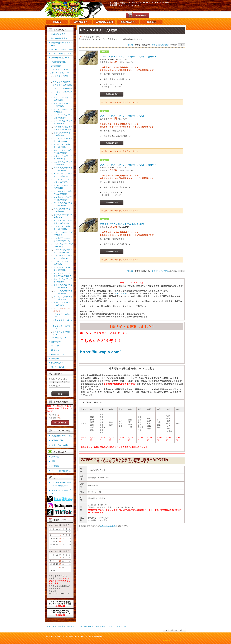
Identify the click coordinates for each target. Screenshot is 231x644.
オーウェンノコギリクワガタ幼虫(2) (63, 146)
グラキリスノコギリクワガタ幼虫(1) (63, 169)
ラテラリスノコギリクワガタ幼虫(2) (63, 292)
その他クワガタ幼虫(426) (61, 333)
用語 (53, 461)
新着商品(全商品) (59, 34)
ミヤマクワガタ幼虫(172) (61, 327)
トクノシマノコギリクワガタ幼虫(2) (63, 116)
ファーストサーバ (180, 640)
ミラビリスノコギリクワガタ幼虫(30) (63, 286)
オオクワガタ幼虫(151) (60, 77)
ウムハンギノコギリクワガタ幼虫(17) (63, 140)
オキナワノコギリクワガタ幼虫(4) (63, 105)
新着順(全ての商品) (160, 45)
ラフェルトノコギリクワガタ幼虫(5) (63, 298)
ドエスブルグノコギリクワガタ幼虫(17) (63, 222)
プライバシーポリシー (117, 626)
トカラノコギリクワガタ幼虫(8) (63, 111)
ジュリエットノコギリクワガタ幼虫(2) (63, 198)
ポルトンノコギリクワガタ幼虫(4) (63, 280)
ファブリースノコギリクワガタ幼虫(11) (63, 251)
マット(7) (55, 346)
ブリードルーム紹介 (60, 445)
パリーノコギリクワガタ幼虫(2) (63, 233)
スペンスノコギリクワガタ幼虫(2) (63, 210)
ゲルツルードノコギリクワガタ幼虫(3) (63, 175)
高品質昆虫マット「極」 (62, 436)
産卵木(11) (56, 342)
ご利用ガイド (51, 626)
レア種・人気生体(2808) (62, 49)
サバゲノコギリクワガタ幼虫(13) (63, 187)
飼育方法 (55, 466)
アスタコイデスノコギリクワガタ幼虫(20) (63, 128)
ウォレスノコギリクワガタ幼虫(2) (63, 134)
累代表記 (55, 457)
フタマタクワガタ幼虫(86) (62, 321)
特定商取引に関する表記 (95, 626)
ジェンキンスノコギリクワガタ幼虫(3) (63, 193)
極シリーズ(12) (58, 367)
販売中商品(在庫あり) (61, 38)
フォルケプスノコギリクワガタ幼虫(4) (63, 257)
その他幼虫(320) (59, 338)
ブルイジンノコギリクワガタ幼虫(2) (63, 269)
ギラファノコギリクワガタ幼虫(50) (63, 157)
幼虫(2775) (56, 66)
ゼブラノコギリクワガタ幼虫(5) (63, 216)
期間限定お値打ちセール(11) (62, 44)
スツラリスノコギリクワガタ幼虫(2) (63, 204)
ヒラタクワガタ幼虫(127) (61, 315)
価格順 (130, 45)
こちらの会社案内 (108, 526)
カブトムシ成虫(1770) (61, 54)
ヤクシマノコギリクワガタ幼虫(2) (63, 122)
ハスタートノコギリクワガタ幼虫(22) (63, 228)
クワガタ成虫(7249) (60, 58)
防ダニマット (121, 293)
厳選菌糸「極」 (58, 440)
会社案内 (62, 626)
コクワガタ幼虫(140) (62, 82)
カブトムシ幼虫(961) (61, 69)
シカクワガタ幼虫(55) (62, 85)
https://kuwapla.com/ (100, 352)
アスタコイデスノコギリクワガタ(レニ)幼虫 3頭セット (128, 57)
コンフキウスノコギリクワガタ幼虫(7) (63, 181)
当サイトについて (75, 626)
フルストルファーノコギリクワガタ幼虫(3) (63, 274)
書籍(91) (55, 359)
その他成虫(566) (59, 62)
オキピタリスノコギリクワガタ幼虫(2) (63, 151)
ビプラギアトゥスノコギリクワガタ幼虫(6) (63, 239)
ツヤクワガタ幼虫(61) (62, 88)
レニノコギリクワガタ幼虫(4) (63, 310)
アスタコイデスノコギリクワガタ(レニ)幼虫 (122, 116)
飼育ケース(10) (58, 354)
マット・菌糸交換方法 (61, 471)
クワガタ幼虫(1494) (61, 73)
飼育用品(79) (57, 363)
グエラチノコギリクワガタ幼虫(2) (63, 163)
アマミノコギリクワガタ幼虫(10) (63, 99)
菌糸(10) (55, 350)
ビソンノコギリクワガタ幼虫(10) (63, 245)
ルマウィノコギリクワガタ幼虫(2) (63, 304)
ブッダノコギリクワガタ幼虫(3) (63, 263)
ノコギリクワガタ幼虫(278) (62, 93)
